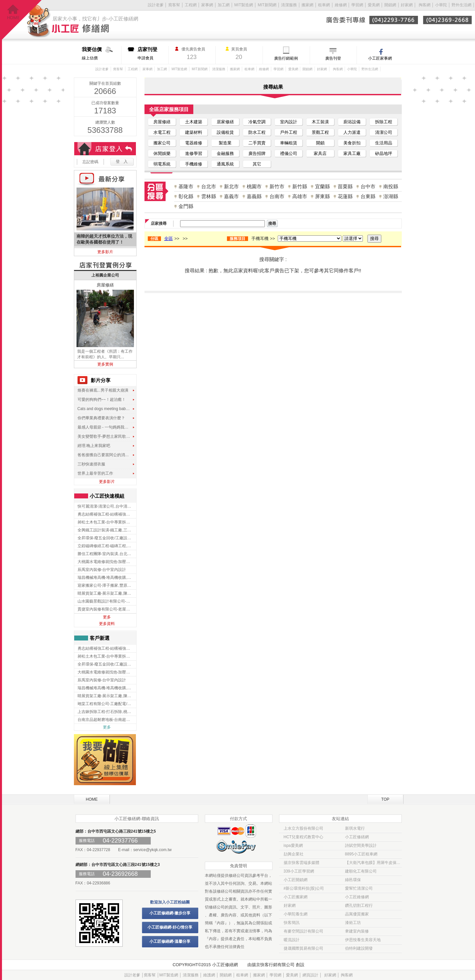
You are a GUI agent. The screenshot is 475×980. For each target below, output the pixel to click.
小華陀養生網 (296, 914)
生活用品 (384, 143)
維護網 (209, 975)
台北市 (209, 186)
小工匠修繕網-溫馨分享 (170, 941)
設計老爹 (156, 5)
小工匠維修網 (357, 897)
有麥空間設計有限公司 (303, 931)
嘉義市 (231, 196)
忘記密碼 (90, 162)
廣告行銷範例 (286, 58)
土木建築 (194, 122)
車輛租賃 (289, 143)
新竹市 (277, 186)
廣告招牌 (257, 153)
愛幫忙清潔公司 (359, 888)
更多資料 (107, 624)
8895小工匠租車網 (361, 854)
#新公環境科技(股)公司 (304, 888)
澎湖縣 (391, 196)
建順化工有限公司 (361, 871)
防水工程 (257, 132)
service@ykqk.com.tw (152, 850)
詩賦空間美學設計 (361, 846)
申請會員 (153, 53)
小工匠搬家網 (296, 897)
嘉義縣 (254, 196)
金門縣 (186, 206)
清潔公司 (384, 132)
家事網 (207, 5)
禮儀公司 (289, 153)
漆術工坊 (353, 923)
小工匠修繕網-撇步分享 (170, 913)
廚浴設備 (352, 122)
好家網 (407, 5)
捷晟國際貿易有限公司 (303, 948)
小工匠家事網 (380, 58)
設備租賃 (225, 132)
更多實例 (105, 364)
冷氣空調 (257, 122)
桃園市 (254, 186)
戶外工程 (289, 132)
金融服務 (225, 153)
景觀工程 (320, 132)
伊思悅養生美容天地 (363, 940)
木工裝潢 (320, 122)
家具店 (320, 153)
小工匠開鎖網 (296, 880)
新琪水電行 (355, 828)
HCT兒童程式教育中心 (304, 837)
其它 (257, 164)
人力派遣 (352, 132)
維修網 (341, 5)
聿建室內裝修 (357, 931)
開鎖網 (390, 5)
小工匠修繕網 (357, 837)
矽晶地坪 (384, 153)
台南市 (277, 196)
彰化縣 (186, 196)
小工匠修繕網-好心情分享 (170, 927)
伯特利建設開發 (359, 948)
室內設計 (289, 122)
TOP (385, 799)
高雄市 (300, 196)
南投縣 (391, 186)
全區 (169, 238)
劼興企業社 (294, 854)
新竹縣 (300, 186)
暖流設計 (292, 940)
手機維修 (194, 164)
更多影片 (105, 252)
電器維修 (194, 143)
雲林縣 (209, 196)
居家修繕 (225, 122)
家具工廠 (352, 153)
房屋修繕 (162, 122)
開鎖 (320, 143)
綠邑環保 (353, 880)
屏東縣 (322, 196)
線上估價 (101, 53)
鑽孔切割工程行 (359, 906)
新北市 (231, 186)
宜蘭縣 (322, 186)
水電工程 (162, 132)
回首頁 (22, 20)
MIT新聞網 (267, 5)
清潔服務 (289, 5)
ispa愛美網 (293, 846)
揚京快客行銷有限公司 (273, 965)
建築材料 (194, 132)
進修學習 (194, 153)
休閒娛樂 (162, 153)
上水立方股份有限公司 (303, 828)
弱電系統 (162, 164)
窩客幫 (174, 5)
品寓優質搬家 (357, 914)
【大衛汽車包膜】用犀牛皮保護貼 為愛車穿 (373, 863)
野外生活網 (461, 5)
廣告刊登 (333, 58)
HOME (92, 799)
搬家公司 (162, 143)
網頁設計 (310, 975)
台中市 (368, 186)
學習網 (357, 5)
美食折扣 (352, 143)
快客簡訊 (292, 923)
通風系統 (225, 164)
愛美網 (374, 5)
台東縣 (368, 196)
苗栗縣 (345, 186)
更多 (107, 617)
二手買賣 (257, 143)
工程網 (191, 5)
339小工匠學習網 (299, 871)
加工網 (224, 5)
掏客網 (425, 5)
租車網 (324, 5)
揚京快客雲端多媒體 (301, 863)
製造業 (225, 143)
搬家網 (307, 5)
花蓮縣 (345, 196)
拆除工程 (384, 122)
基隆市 (186, 186)
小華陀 (442, 5)
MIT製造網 (244, 5)
